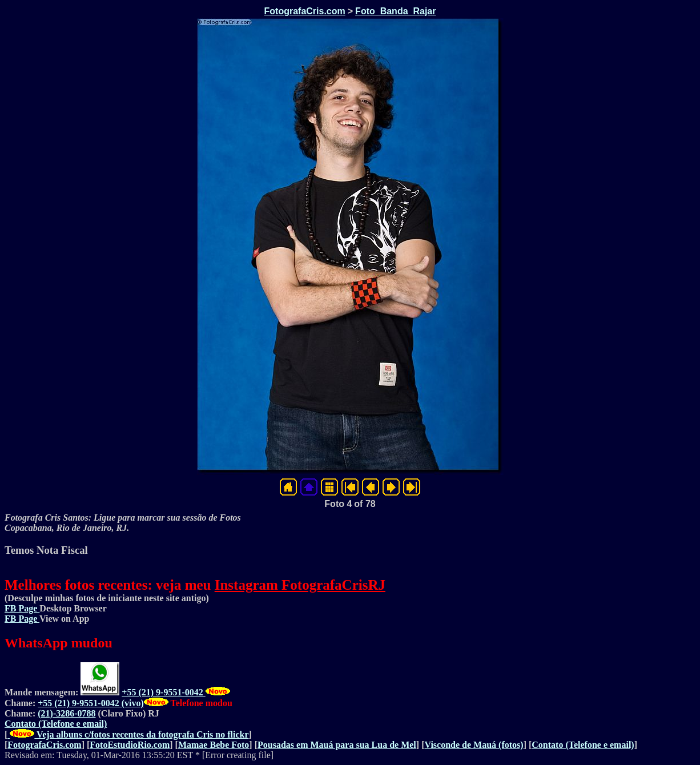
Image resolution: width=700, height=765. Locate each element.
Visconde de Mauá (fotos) (474, 745)
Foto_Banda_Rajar (395, 11)
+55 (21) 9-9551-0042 (163, 692)
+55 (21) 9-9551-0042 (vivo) (91, 703)
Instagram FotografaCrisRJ (300, 585)
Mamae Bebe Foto (214, 745)
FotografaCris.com (305, 11)
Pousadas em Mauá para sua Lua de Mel (337, 745)
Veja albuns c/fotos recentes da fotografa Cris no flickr (128, 734)
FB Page (22, 608)
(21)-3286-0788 (67, 713)
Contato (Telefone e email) (56, 724)
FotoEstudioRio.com (130, 745)
